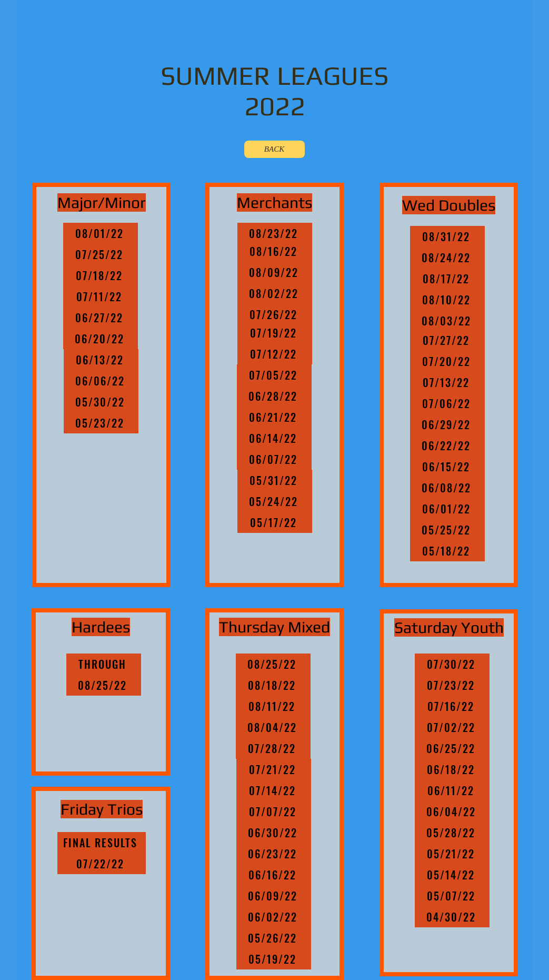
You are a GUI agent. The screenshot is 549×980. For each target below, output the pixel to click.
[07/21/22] (274, 769)
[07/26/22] (275, 314)
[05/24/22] (275, 501)
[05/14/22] (452, 875)
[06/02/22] (274, 917)
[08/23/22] (275, 233)
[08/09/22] (275, 272)
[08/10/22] (447, 300)
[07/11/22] (101, 296)
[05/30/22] (101, 402)
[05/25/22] (447, 530)
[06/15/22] (447, 467)
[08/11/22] (273, 706)
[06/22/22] (447, 446)
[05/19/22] (274, 959)
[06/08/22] (447, 488)
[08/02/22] (275, 293)
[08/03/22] (447, 321)
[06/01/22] (447, 509)
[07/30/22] (452, 664)
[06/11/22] (452, 790)
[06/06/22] (101, 381)
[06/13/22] (101, 360)
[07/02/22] (452, 727)
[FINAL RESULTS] (102, 843)
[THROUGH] (104, 664)
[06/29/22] (447, 424)
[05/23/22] (101, 423)
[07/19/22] (275, 333)
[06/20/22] (101, 339)
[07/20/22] (447, 361)
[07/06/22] (447, 403)
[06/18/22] (452, 769)
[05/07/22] (452, 896)
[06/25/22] (452, 748)
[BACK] (274, 149)
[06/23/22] (274, 854)
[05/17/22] (275, 522)
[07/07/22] (274, 811)
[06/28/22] (274, 396)
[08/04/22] (273, 727)
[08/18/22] (273, 685)
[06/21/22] (274, 417)
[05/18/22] (447, 551)
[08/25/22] (104, 685)
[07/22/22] (102, 864)
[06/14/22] (274, 438)
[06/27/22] (101, 318)
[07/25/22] (101, 254)
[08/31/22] (447, 236)
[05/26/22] (274, 938)
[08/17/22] (447, 279)
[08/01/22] (101, 233)
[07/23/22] (452, 685)
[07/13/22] (447, 382)
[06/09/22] (274, 896)
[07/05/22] (274, 375)
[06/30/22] (274, 833)
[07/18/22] (101, 275)
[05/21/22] (452, 854)
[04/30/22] (452, 917)
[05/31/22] (275, 480)
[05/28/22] (452, 833)
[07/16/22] (452, 706)
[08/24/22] (447, 258)
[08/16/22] (275, 251)
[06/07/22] (274, 459)
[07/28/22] (273, 748)
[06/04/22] (452, 811)
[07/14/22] (274, 790)
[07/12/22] (275, 354)
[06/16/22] (274, 875)
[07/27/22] (447, 340)
